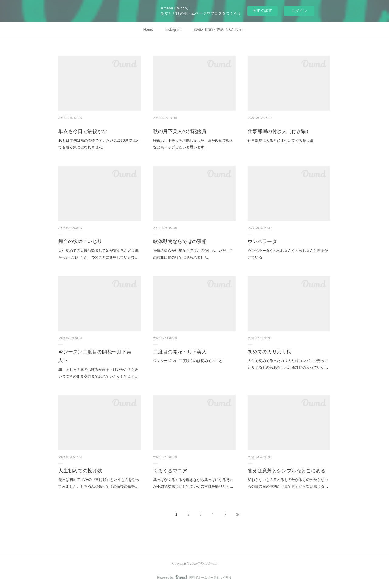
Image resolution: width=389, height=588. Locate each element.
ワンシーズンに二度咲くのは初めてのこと (188, 361)
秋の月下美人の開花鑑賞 (180, 131)
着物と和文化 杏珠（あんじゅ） (220, 30)
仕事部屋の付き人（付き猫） (279, 131)
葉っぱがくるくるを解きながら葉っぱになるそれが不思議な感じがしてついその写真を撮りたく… (193, 483)
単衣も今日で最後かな (83, 131)
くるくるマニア (170, 471)
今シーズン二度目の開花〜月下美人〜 (95, 356)
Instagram (173, 30)
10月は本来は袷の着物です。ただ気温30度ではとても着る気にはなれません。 (99, 144)
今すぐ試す (262, 10)
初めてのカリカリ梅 (270, 352)
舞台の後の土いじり (80, 241)
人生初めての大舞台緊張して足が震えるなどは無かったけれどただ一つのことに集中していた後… (98, 254)
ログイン (299, 11)
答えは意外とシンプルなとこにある (287, 471)
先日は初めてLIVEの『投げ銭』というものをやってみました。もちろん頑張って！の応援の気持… (99, 483)
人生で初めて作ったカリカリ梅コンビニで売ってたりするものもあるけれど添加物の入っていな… (288, 364)
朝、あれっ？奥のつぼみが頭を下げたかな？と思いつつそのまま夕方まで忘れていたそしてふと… (98, 373)
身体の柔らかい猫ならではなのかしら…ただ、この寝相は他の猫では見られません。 (193, 254)
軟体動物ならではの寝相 (180, 241)
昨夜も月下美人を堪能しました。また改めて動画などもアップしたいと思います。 (193, 144)
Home (148, 30)
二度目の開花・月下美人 (180, 352)
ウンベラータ (262, 241)
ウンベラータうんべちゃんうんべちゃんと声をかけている (288, 254)
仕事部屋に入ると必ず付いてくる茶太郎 (281, 141)
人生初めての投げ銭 (80, 471)
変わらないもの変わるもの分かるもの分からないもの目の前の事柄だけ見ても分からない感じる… (288, 483)
